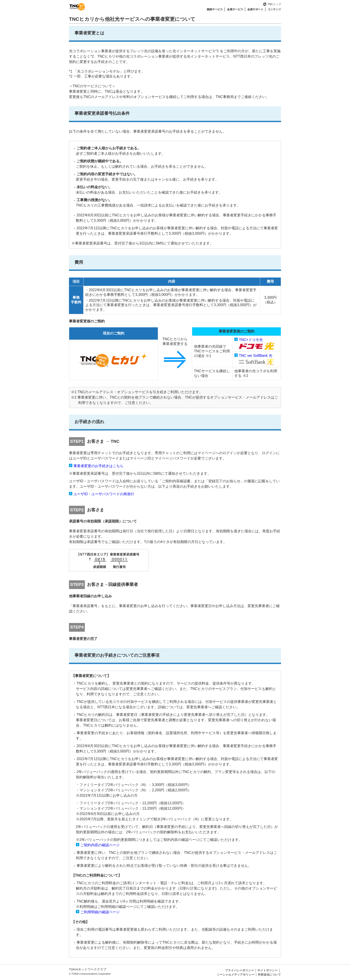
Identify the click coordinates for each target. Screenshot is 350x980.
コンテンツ (274, 9)
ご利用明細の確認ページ (100, 912)
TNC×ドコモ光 (251, 340)
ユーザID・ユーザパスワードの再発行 (104, 494)
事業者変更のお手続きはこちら (98, 466)
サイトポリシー (268, 970)
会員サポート (255, 9)
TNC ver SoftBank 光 (255, 356)
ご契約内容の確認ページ (100, 845)
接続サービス (215, 9)
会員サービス (235, 9)
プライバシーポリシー (240, 970)
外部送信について (269, 975)
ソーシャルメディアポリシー (236, 975)
